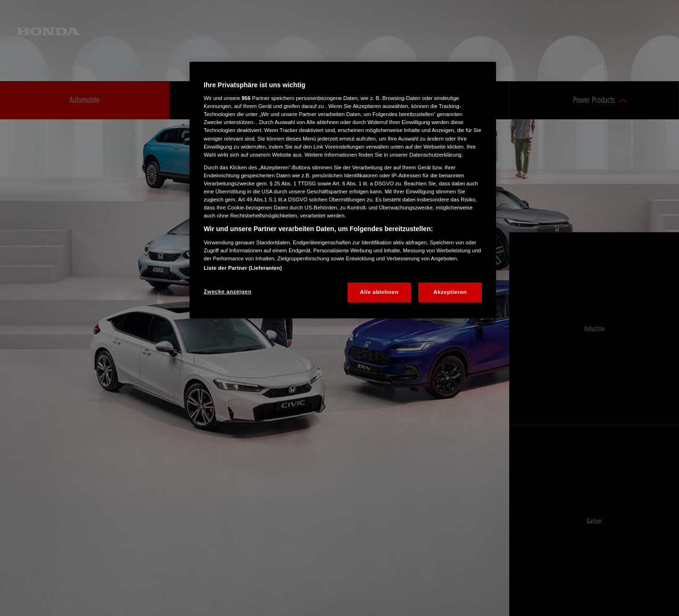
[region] (343, 190)
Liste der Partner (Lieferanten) (243, 268)
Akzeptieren (450, 292)
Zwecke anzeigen (228, 291)
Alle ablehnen (379, 292)
